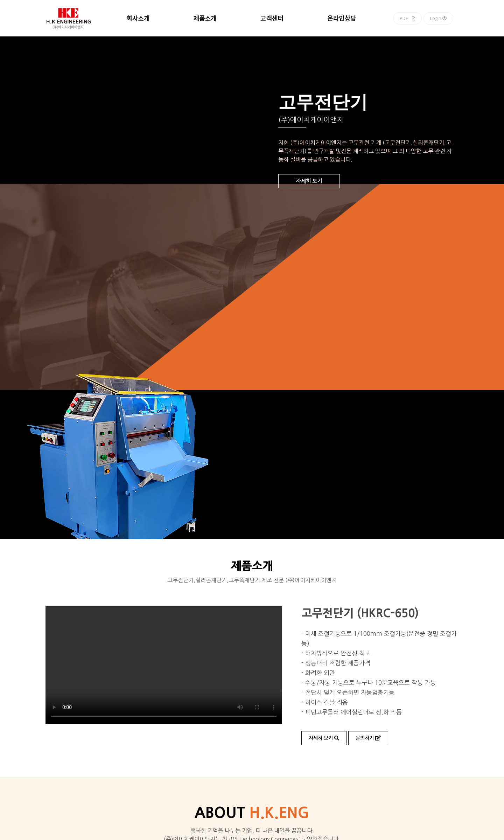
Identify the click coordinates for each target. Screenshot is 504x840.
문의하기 (368, 738)
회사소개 (138, 19)
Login (438, 18)
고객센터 (272, 19)
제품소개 (205, 19)
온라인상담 (342, 19)
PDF (407, 18)
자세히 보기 (309, 181)
